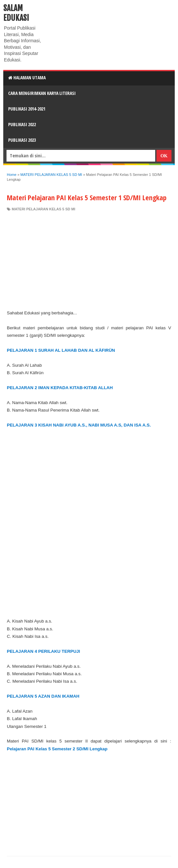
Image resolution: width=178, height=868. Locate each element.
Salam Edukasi (16, 13)
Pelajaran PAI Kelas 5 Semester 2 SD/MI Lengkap (57, 749)
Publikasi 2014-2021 (27, 109)
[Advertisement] (89, 260)
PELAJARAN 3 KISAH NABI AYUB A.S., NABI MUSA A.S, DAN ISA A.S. (79, 425)
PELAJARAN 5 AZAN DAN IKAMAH (43, 696)
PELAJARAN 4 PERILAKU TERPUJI (43, 651)
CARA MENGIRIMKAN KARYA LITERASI (42, 93)
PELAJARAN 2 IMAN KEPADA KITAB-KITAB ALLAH (60, 388)
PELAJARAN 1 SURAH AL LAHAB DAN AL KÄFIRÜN (61, 350)
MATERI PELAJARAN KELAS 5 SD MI (44, 209)
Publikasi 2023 (22, 140)
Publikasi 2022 (22, 124)
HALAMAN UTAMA (27, 78)
